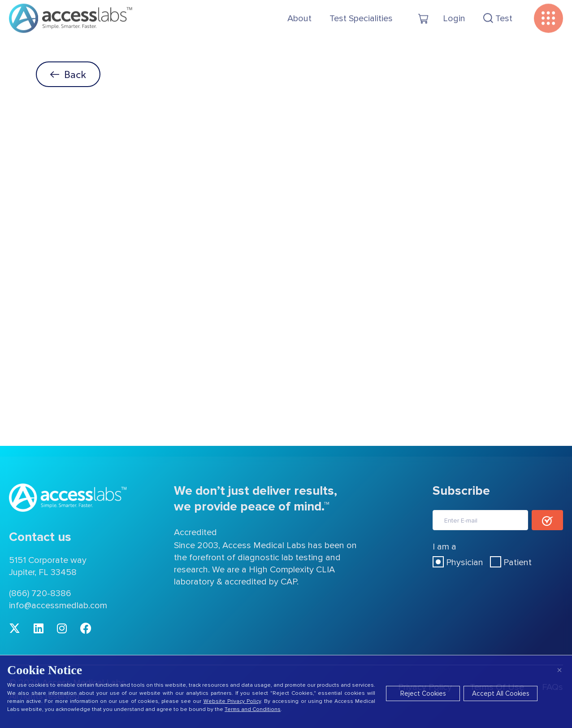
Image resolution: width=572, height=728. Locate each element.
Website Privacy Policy (232, 701)
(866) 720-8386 (40, 593)
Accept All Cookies (501, 693)
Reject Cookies (423, 693)
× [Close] (559, 670)
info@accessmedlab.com (58, 606)
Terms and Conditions (253, 709)
